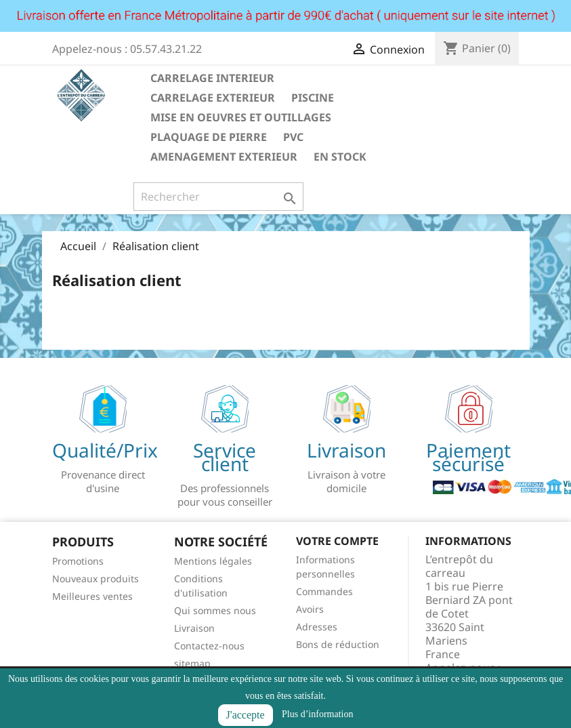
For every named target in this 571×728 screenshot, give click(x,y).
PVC (293, 137)
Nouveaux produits (96, 579)
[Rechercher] (218, 197)
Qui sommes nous (215, 610)
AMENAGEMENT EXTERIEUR (224, 157)
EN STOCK (340, 157)
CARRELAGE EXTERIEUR (213, 98)
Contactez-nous (209, 646)
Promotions (78, 561)
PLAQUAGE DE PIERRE (209, 137)
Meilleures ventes (92, 596)
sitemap (192, 663)
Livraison (194, 628)
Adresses (317, 627)
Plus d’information (317, 714)
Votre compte (337, 541)
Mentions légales (213, 561)
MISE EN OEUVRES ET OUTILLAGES (241, 117)
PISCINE (313, 98)
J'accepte (246, 715)
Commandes (324, 591)
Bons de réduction (338, 644)
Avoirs (310, 609)
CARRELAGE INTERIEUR (212, 78)
